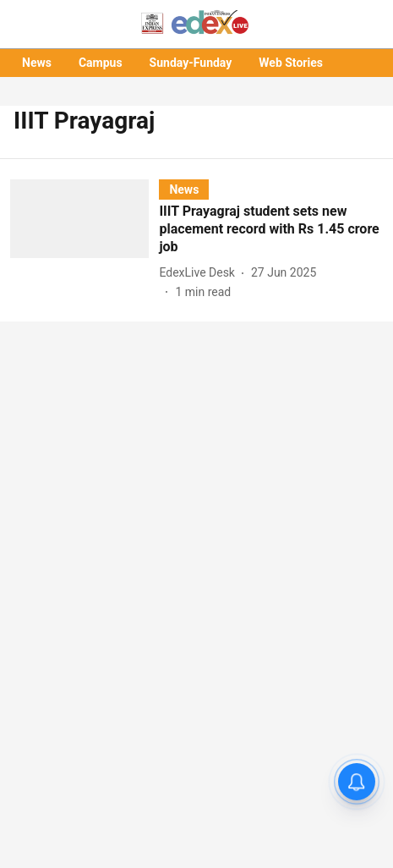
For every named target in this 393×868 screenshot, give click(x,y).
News (37, 63)
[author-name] (200, 273)
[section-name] (184, 189)
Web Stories (291, 63)
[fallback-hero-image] (85, 240)
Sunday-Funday (191, 63)
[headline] (271, 229)
